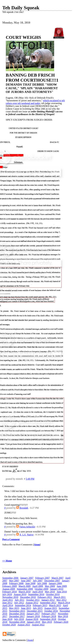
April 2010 (38, 592)
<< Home (7, 561)
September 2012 (48, 603)
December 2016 (17, 614)
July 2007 (38, 581)
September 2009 (25, 589)
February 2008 (16, 583)
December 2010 (28, 597)
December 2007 (52, 581)
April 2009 (38, 586)
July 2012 (19, 603)
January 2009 (55, 583)
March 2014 (64, 603)
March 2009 (25, 586)
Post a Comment (11, 539)
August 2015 (50, 608)
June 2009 (62, 586)
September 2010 (36, 594)
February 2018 (49, 616)
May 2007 (14, 581)
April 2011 (8, 600)
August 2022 (38, 625)
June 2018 (7, 619)
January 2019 (34, 622)
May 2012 (61, 600)
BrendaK (24, 508)
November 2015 (17, 611)
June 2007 (26, 581)
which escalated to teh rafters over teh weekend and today (35, 102)
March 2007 (58, 578)
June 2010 (62, 592)
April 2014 (8, 605)
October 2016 (51, 611)
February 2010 (10, 592)
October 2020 (9, 625)
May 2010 (50, 592)
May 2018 (63, 616)
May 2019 (47, 622)
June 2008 (30, 583)
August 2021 (24, 625)
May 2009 (50, 586)
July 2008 (42, 583)
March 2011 (60, 597)
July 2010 (7, 594)
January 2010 (57, 589)
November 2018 (17, 622)
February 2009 (10, 586)
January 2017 (33, 614)
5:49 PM (30, 479)
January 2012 (48, 600)
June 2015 (26, 608)
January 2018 (33, 616)
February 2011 (45, 597)
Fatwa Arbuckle (27, 527)
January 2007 (27, 578)
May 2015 (14, 608)
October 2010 (53, 594)
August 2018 (32, 619)
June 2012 (7, 603)
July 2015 (38, 608)
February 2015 (40, 605)
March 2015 (55, 605)
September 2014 (23, 605)
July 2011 (20, 600)
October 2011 (33, 600)
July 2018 (19, 619)
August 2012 (32, 603)
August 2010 (20, 594)
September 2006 (10, 578)
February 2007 (42, 578)
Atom (37, 545)
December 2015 (35, 611)
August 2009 (9, 589)
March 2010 (25, 592)
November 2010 (10, 597)
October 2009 (42, 589)
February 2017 (49, 614)
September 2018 (48, 619)
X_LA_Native (26, 535)
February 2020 (61, 622)
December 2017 (17, 616)
